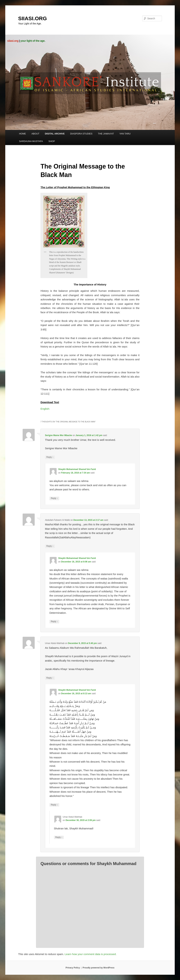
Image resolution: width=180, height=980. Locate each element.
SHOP (52, 141)
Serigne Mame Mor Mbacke (59, 435)
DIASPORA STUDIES (81, 134)
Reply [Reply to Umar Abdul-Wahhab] (50, 678)
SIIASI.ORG (32, 18)
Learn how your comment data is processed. (91, 954)
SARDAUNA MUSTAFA (31, 141)
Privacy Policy (73, 968)
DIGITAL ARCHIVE (55, 134)
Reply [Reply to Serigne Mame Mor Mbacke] (50, 457)
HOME (22, 134)
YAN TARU (125, 134)
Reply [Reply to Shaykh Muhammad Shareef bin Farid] (54, 498)
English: (45, 409)
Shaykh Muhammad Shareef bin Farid (77, 469)
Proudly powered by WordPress (99, 968)
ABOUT (35, 134)
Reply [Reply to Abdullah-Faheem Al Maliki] (50, 546)
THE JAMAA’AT (106, 134)
